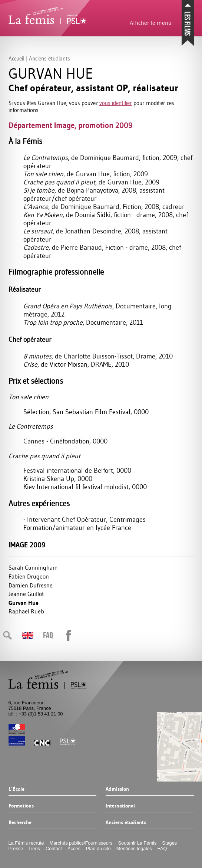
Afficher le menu (151, 23)
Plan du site (98, 849)
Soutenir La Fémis (138, 843)
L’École (16, 789)
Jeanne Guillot (26, 594)
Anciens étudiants (126, 823)
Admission (117, 789)
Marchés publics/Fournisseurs (81, 843)
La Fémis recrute (26, 843)
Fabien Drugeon (29, 576)
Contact (54, 849)
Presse (16, 849)
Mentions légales (134, 849)
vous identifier (116, 103)
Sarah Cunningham (33, 567)
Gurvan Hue (24, 603)
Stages (169, 843)
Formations (21, 806)
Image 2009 (27, 545)
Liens (34, 849)
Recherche (20, 823)
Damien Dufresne (31, 585)
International (120, 806)
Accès (74, 849)
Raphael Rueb (26, 611)
